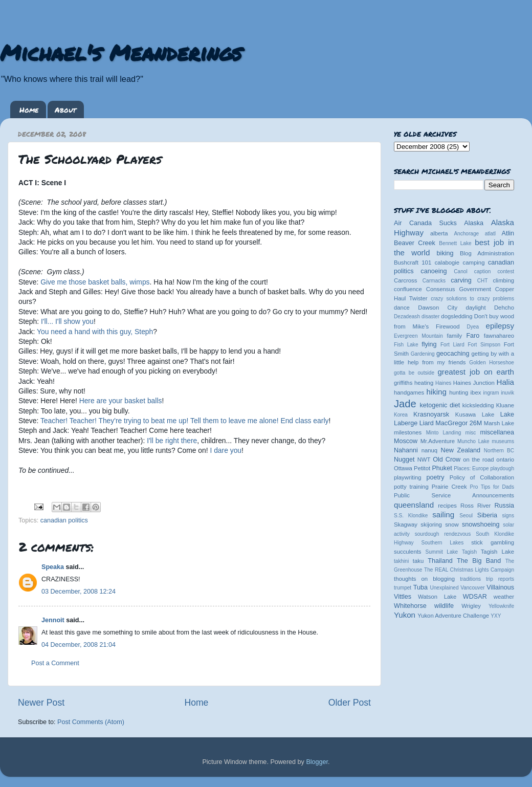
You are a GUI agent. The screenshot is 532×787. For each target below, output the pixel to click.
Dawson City (438, 308)
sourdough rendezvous (443, 534)
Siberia (487, 515)
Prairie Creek (449, 487)
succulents (408, 552)
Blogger (317, 762)
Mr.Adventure (438, 441)
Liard (427, 423)
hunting (459, 392)
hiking (436, 392)
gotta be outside (414, 373)
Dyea (473, 327)
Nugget (404, 460)
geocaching (453, 354)
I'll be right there (172, 441)
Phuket (442, 468)
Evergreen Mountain (418, 336)
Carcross (405, 280)
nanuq (430, 450)
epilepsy (500, 326)
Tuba (420, 587)
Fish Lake (406, 345)
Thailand (440, 561)
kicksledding (478, 405)
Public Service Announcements (454, 495)
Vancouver (472, 588)
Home (29, 110)
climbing (503, 280)
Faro (473, 336)
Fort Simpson (484, 345)
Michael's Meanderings (121, 52)
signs (508, 516)
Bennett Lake (455, 243)
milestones (408, 432)
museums (503, 441)
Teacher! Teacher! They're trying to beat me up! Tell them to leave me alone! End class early (184, 421)
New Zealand (461, 450)
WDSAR (475, 597)
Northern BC (499, 451)
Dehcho (504, 308)
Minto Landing (444, 433)
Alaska (474, 223)
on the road (478, 460)
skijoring (431, 524)
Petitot (422, 468)
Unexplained (444, 588)
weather (504, 597)
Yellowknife (501, 606)
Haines (443, 383)
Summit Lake (442, 552)
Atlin (508, 233)
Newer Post (41, 703)
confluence (408, 289)
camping (474, 263)
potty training (411, 487)
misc (471, 433)
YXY (496, 616)
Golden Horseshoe (492, 363)
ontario (505, 460)
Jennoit (53, 620)
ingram (491, 393)
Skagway (406, 524)
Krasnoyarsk (431, 414)
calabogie (447, 263)
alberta (439, 233)
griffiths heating (414, 383)
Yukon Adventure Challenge (453, 616)
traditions (470, 579)
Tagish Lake (497, 552)
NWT (424, 460)
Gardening (423, 354)
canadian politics (64, 520)
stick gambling (493, 542)
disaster (430, 316)
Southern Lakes (443, 543)
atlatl (490, 234)
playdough (502, 468)
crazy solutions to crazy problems (472, 299)
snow (452, 524)
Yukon (405, 615)
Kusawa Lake (475, 414)
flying (429, 344)
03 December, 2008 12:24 (79, 592)
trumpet (403, 588)
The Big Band (479, 561)
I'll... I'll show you (67, 321)
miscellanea (497, 432)
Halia (505, 382)
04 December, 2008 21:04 (79, 645)
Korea (401, 415)
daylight (475, 308)
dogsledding (457, 316)
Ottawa (403, 468)
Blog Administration (487, 253)
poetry (435, 477)
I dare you (226, 450)
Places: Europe (471, 468)
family (455, 336)
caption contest (494, 271)
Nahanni (406, 450)
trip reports (500, 579)
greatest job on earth (476, 372)
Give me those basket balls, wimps (95, 282)
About (65, 110)
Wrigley (471, 606)
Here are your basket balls (121, 401)
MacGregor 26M (459, 423)
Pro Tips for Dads (492, 487)
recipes (447, 506)
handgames (409, 392)
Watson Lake (437, 597)
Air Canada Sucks (425, 223)
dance (402, 308)
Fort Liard (452, 345)
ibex (476, 392)
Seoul (466, 516)
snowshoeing (481, 524)
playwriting (408, 477)
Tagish (469, 552)
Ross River (475, 506)
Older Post (350, 703)
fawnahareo (499, 336)
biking (445, 253)
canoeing (434, 271)
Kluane (505, 405)
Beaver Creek (415, 243)
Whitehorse (410, 606)
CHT (483, 281)
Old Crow (447, 460)
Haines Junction (474, 383)
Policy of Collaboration (482, 477)
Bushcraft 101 (413, 263)
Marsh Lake (499, 423)
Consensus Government (459, 289)
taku (418, 561)
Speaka (53, 567)
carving (461, 280)
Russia (505, 506)
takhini (401, 561)
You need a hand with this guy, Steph (95, 332)
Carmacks (434, 281)
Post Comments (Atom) (91, 722)
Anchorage (466, 234)
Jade (405, 404)
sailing (443, 515)
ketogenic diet (440, 405)
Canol (460, 271)
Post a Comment (55, 663)
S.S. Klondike (411, 516)
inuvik (507, 393)
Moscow (406, 441)
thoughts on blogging (424, 579)
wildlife (444, 606)
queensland (414, 505)
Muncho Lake (473, 441)
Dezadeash (407, 316)
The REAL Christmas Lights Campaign (469, 570)
